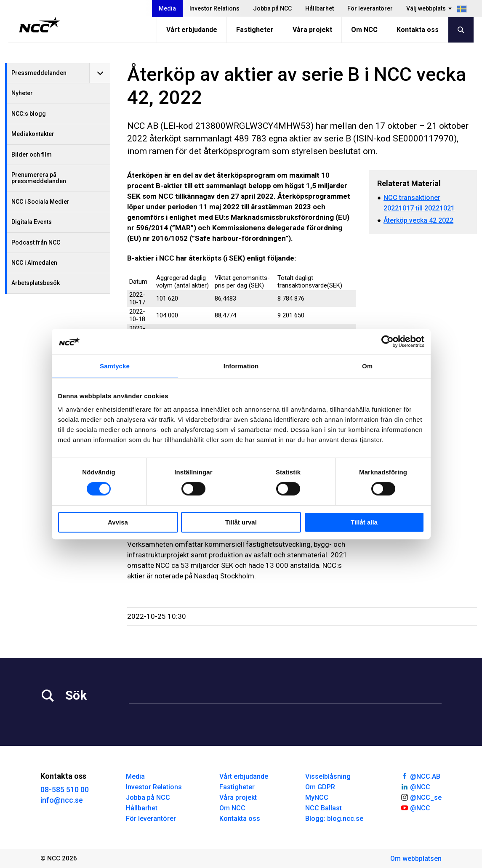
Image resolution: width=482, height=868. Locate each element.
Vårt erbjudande (192, 30)
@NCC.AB (420, 776)
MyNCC (317, 797)
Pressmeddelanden (39, 73)
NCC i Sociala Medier (40, 202)
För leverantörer (370, 8)
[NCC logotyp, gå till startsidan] (39, 25)
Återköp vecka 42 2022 (418, 220)
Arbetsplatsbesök (36, 283)
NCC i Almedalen (34, 263)
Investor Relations (214, 8)
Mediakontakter (33, 134)
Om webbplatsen (416, 859)
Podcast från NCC (36, 242)
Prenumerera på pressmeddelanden (39, 178)
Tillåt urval (241, 522)
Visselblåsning (328, 776)
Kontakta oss (418, 30)
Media (167, 8)
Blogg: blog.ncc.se (334, 819)
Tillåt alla (364, 522)
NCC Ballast (324, 808)
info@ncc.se (62, 800)
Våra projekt (312, 30)
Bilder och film (32, 154)
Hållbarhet (320, 8)
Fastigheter (255, 30)
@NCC (415, 786)
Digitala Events (32, 222)
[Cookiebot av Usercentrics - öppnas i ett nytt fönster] (387, 341)
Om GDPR (320, 787)
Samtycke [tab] (115, 366)
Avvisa (118, 522)
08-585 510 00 (65, 789)
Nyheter (22, 93)
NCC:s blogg (29, 114)
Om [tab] (367, 366)
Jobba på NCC (272, 8)
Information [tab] (241, 366)
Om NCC (364, 30)
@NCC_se (421, 797)
